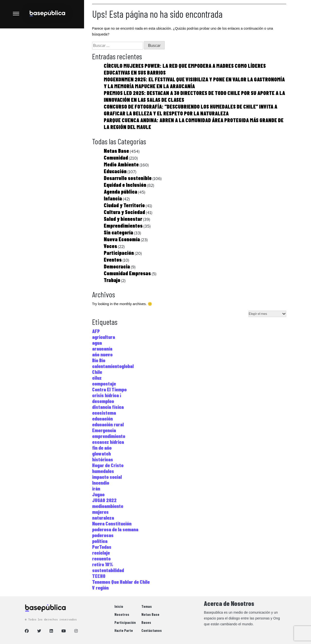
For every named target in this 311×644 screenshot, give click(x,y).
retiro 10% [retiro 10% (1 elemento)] (103, 564)
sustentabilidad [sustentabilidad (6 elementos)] (108, 570)
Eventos (113, 259)
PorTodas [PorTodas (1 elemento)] (102, 547)
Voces (110, 246)
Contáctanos (152, 630)
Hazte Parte (124, 630)
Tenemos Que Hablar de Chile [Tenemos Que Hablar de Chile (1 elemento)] (121, 582)
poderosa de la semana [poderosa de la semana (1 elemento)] (115, 529)
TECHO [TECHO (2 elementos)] (99, 576)
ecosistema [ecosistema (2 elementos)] (104, 413)
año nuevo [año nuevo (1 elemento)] (102, 354)
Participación (119, 253)
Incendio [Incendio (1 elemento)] (101, 483)
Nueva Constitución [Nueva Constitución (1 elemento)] (112, 524)
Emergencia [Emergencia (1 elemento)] (104, 430)
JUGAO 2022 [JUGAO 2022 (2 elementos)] (104, 500)
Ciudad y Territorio (124, 205)
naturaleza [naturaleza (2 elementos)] (103, 518)
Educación (115, 171)
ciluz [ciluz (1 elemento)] (97, 378)
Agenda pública (121, 191)
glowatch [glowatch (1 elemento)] (101, 454)
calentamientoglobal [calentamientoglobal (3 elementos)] (113, 366)
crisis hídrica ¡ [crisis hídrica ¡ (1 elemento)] (107, 395)
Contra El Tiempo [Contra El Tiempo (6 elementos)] (109, 389)
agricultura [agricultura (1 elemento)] (104, 337)
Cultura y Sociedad (124, 212)
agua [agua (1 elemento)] (97, 343)
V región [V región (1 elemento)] (100, 588)
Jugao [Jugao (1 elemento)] (98, 494)
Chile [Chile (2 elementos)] (97, 372)
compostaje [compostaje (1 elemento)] (104, 384)
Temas (147, 606)
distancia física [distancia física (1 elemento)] (108, 407)
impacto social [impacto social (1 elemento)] (107, 477)
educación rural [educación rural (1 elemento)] (108, 424)
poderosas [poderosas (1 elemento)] (103, 535)
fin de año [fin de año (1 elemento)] (102, 448)
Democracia (117, 266)
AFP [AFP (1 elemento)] (96, 331)
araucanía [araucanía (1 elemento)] (102, 349)
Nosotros (122, 614)
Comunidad (116, 157)
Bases (146, 622)
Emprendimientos (123, 225)
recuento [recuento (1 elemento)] (101, 558)
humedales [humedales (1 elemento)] (103, 471)
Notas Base (116, 151)
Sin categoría (118, 232)
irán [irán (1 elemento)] (96, 489)
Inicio (119, 606)
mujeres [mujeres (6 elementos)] (100, 512)
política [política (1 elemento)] (100, 541)
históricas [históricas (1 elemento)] (103, 459)
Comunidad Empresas (127, 273)
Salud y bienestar (123, 219)
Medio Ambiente (121, 164)
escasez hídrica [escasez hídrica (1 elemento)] (108, 442)
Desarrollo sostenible (128, 178)
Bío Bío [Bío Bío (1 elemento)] (99, 360)
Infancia (113, 198)
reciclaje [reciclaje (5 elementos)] (101, 553)
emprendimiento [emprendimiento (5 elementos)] (109, 436)
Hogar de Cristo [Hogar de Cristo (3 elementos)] (108, 465)
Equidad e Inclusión (125, 185)
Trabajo (112, 280)
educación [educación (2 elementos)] (102, 419)
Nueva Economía (122, 239)
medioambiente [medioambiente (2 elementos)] (108, 506)
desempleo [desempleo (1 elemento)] (103, 401)
